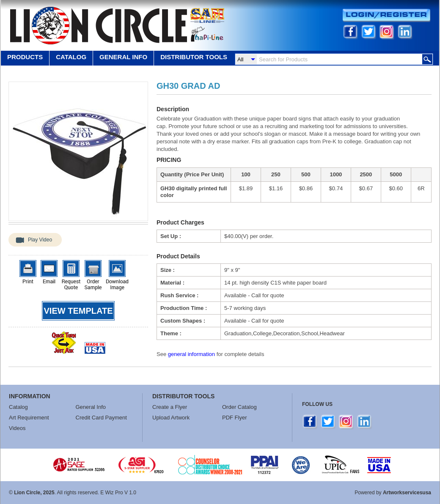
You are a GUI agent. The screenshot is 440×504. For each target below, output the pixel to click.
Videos (17, 428)
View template (78, 311)
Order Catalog (239, 407)
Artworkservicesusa (407, 493)
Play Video (40, 240)
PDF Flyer (235, 418)
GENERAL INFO (123, 57)
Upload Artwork (171, 418)
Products (25, 57)
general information (191, 354)
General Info (91, 407)
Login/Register (386, 15)
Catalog (71, 57)
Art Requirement (29, 418)
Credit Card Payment (101, 418)
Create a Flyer (170, 407)
